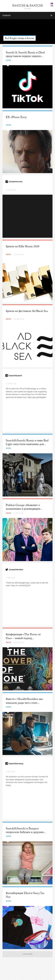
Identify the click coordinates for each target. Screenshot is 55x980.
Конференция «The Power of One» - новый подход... (23, 637)
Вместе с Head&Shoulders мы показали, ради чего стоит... (24, 701)
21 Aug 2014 (11, 190)
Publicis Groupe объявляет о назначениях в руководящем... (24, 507)
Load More (27, 954)
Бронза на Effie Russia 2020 (23, 247)
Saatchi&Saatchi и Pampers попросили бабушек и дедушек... (26, 831)
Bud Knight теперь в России (19, 39)
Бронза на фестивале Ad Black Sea (27, 311)
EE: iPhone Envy (16, 118)
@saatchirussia (16, 182)
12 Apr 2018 (11, 384)
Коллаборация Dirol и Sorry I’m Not (25, 895)
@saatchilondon (16, 570)
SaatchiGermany (16, 764)
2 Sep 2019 (10, 772)
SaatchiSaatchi (15, 376)
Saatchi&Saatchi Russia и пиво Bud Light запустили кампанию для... (27, 443)
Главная (7, 16)
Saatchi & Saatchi (27, 5)
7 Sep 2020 (10, 578)
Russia (27, 9)
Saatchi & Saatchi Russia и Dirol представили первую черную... (25, 55)
